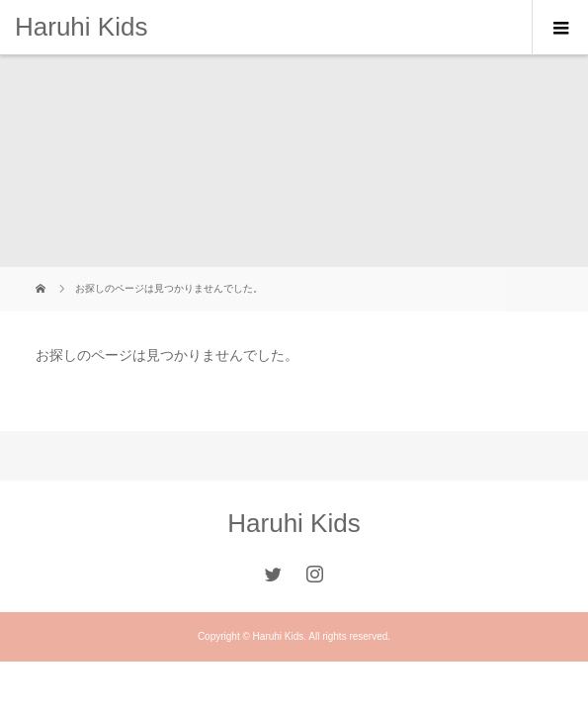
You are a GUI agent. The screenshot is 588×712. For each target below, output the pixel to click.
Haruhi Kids (81, 27)
